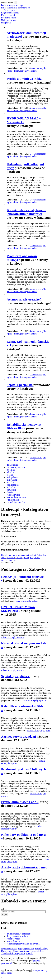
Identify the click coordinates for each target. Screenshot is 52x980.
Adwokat (11, 557)
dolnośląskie (12, 465)
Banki (26, 557)
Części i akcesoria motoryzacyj (15, 555)
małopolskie (12, 477)
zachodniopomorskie (16, 502)
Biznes (19, 557)
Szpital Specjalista (20, 385)
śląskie (10, 492)
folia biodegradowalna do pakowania (23, 944)
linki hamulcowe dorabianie (19, 934)
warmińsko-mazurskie (17, 497)
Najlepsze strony (9, 20)
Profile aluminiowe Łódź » (20, 802)
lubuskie (10, 472)
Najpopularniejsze (21, 951)
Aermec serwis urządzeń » (20, 737)
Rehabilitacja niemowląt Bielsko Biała (24, 426)
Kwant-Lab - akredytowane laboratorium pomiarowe (26, 212)
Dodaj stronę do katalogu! (13, 5)
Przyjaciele (6, 23)
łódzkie (10, 475)
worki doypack (13, 939)
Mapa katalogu (41, 948)
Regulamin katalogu (10, 13)
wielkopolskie (13, 500)
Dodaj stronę (7, 951)
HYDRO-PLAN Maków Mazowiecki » (18, 609)
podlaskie (11, 487)
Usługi (33, 555)
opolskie (10, 482)
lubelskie (11, 470)
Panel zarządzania (9, 8)
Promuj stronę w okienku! (26, 71)
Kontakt (30, 953)
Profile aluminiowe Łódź (24, 79)
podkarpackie (13, 485)
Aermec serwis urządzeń (24, 299)
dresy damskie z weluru (17, 936)
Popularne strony (9, 18)
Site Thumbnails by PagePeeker (22, 952)
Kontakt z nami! (8, 15)
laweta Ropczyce (14, 941)
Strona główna (11, 10)
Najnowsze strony (9, 948)
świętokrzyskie (13, 495)
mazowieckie (12, 480)
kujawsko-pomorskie (16, 467)
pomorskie (11, 490)
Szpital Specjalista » (15, 676)
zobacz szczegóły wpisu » (27, 601)
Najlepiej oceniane (26, 948)
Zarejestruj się (24, 8)
